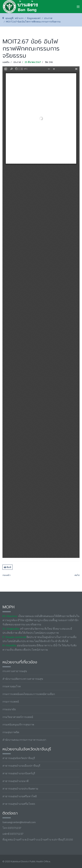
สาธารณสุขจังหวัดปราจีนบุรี (19, 758)
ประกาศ (17, 62)
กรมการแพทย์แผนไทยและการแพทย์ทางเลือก (29, 694)
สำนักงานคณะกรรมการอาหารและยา (24, 740)
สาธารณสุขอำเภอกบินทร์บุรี (19, 773)
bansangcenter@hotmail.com (19, 822)
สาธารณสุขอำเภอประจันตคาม (20, 788)
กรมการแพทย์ (11, 701)
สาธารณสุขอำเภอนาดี (16, 781)
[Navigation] (78, 7)
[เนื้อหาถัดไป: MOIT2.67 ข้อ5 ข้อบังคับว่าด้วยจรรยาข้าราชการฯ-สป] (77, 575)
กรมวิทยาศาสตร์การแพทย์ (18, 717)
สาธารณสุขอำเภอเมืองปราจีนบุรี (21, 766)
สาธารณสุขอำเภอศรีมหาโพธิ (20, 796)
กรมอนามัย (9, 709)
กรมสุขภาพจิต (11, 732)
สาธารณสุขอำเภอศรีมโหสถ (19, 804)
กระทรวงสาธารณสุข (15, 671)
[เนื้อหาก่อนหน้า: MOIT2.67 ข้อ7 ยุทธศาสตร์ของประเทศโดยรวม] (7, 575)
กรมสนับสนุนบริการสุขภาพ (18, 724)
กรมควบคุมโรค (12, 686)
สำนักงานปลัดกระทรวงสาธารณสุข (23, 679)
